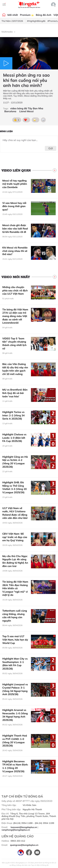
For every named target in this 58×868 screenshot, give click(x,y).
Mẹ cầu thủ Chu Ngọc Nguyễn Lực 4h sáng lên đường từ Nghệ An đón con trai (15, 561)
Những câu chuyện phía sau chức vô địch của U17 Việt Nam (15, 290)
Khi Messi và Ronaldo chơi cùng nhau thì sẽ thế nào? (15, 251)
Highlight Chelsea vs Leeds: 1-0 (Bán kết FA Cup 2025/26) (14, 438)
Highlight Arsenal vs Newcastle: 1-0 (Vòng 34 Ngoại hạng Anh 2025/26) (15, 715)
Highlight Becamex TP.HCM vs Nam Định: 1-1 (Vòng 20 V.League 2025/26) (15, 766)
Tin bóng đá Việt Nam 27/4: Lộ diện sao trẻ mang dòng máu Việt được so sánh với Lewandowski (15, 316)
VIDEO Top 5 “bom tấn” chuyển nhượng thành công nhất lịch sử (14, 343)
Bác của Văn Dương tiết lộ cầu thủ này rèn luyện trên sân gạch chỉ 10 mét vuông (15, 369)
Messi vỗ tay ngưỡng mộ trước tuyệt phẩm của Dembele (15, 184)
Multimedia (7, 32)
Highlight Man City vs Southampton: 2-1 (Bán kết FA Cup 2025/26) (15, 664)
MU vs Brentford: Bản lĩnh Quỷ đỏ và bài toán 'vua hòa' (15, 393)
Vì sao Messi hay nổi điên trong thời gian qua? (14, 206)
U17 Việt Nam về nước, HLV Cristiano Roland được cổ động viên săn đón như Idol (15, 513)
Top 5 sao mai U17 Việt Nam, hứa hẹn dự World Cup (15, 640)
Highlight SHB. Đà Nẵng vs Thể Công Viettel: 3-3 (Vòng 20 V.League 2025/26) (14, 487)
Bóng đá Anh (44, 15)
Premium (27, 15)
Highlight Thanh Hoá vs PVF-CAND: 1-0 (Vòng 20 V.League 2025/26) (15, 741)
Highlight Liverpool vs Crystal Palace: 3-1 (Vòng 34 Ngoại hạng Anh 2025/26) (15, 689)
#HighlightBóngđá (36, 21)
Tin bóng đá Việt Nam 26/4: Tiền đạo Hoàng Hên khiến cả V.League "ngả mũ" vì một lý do (15, 588)
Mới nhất (13, 15)
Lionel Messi (26, 111)
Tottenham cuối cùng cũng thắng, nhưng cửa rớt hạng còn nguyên (15, 616)
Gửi (51, 148)
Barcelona (10, 111)
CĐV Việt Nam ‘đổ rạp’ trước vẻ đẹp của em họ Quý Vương (15, 537)
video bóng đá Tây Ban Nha (27, 108)
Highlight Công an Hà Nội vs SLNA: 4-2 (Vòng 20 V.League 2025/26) (15, 462)
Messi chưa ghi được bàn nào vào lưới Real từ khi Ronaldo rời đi (15, 228)
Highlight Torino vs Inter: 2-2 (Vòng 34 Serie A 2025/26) (13, 415)
